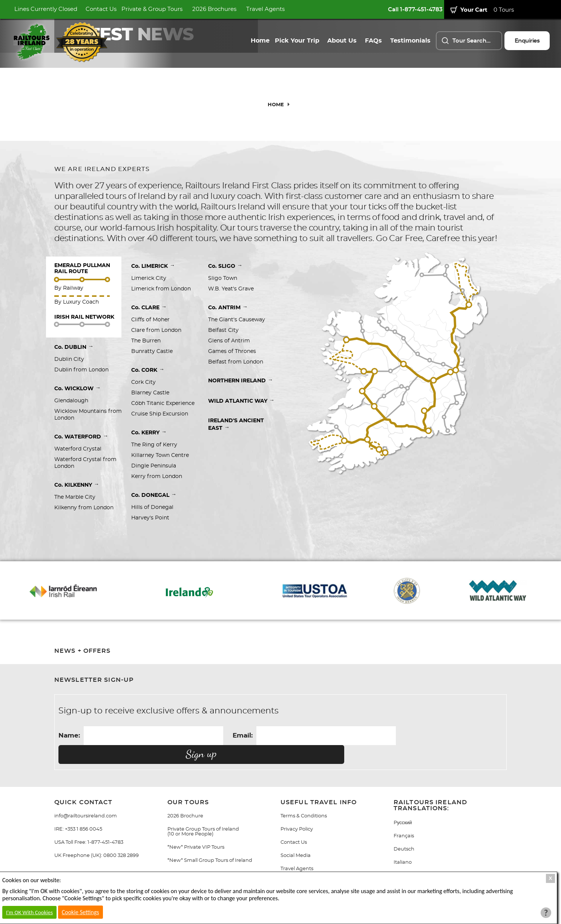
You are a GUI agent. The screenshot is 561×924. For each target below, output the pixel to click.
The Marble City (75, 497)
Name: (69, 735)
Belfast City (224, 330)
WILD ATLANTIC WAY (241, 400)
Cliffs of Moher (150, 320)
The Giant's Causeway (237, 320)
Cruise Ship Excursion (160, 414)
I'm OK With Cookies (29, 912)
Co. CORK (148, 370)
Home (260, 41)
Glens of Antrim (229, 341)
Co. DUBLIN (74, 347)
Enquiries (527, 41)
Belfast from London (236, 362)
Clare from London (156, 330)
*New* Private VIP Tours (196, 829)
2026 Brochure (185, 797)
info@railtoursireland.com (86, 797)
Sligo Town (223, 278)
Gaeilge (403, 857)
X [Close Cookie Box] (551, 878)
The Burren (146, 341)
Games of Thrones (232, 351)
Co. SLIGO (225, 266)
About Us (342, 41)
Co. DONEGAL (154, 495)
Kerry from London (157, 477)
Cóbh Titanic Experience (163, 403)
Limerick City (149, 278)
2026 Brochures (214, 9)
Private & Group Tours (152, 9)
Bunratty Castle (152, 351)
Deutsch (404, 830)
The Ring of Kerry (154, 445)
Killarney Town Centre (160, 455)
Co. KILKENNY (77, 484)
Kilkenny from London (84, 508)
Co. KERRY (149, 432)
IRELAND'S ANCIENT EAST (237, 425)
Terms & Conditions (304, 797)
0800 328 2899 (121, 837)
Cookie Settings (80, 912)
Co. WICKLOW (77, 388)
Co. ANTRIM (228, 307)
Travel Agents (265, 9)
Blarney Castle (150, 393)
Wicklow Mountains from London (89, 415)
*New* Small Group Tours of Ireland (210, 842)
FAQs (373, 41)
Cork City (143, 382)
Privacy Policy (297, 810)
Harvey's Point (150, 518)
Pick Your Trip (297, 41)
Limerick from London (161, 289)
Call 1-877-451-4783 (415, 10)
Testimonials (410, 41)
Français (404, 817)
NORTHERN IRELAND (241, 380)
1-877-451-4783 (105, 824)
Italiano (403, 844)
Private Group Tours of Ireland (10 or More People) (203, 813)
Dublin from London (81, 370)
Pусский (403, 804)
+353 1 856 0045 (84, 810)
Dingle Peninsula (154, 466)
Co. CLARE (149, 307)
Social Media (296, 837)
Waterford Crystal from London (86, 463)
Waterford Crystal (78, 449)
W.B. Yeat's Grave (231, 289)
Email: (243, 735)
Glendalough (71, 401)
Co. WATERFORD (81, 436)
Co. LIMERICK (153, 266)
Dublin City (69, 359)
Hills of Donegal (152, 507)
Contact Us (101, 9)
